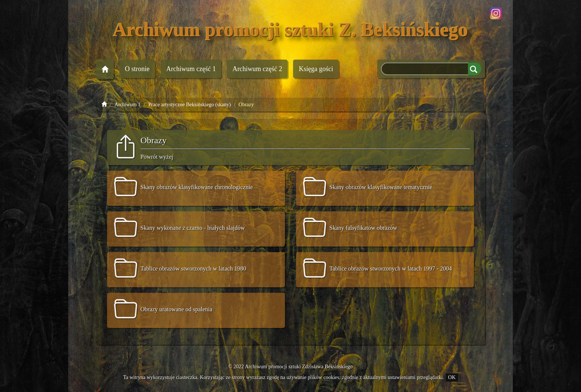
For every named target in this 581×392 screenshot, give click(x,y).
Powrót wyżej (157, 157)
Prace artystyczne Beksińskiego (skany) (190, 105)
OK (452, 377)
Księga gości (316, 69)
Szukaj (475, 69)
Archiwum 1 (191, 69)
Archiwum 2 (257, 69)
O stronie (137, 69)
